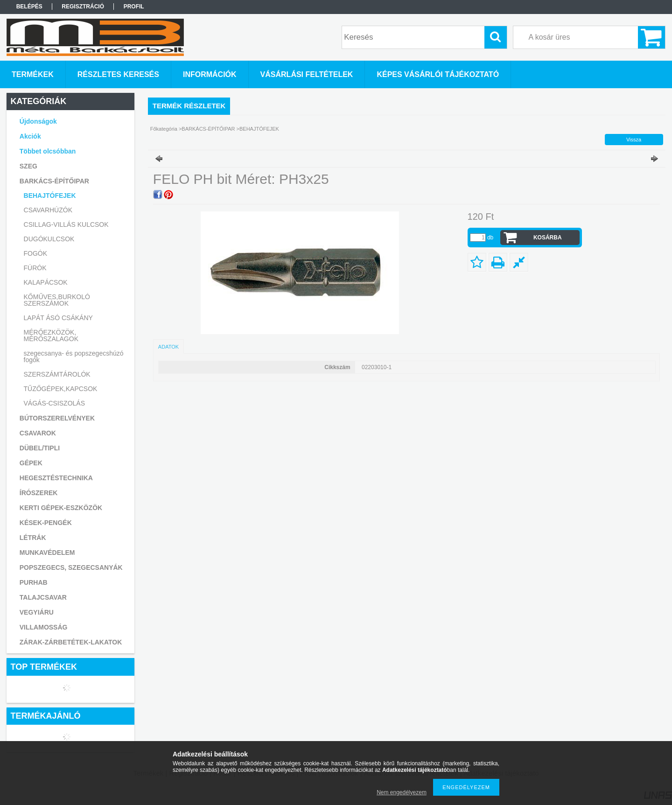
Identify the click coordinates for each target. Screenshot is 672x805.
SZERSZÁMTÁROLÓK (57, 374)
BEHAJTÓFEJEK (50, 196)
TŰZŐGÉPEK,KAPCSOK (61, 389)
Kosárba (548, 238)
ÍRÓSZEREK (39, 493)
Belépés (29, 7)
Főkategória (164, 129)
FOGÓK (36, 253)
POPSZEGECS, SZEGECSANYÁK (71, 567)
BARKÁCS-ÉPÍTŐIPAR (208, 129)
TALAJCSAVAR (43, 597)
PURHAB (34, 582)
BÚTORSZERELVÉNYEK (57, 418)
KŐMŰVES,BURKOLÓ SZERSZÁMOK (57, 300)
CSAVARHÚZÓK (48, 210)
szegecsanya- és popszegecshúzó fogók (74, 357)
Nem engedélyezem (402, 792)
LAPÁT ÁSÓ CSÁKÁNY (58, 318)
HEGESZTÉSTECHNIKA (56, 478)
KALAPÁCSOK (46, 282)
